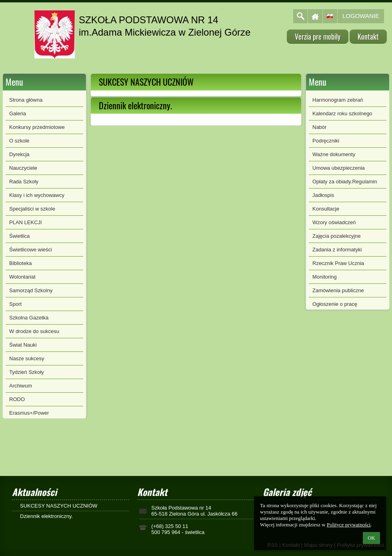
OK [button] (371, 538)
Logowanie (361, 16)
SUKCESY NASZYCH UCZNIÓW (59, 506)
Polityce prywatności (349, 525)
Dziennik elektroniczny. (46, 516)
